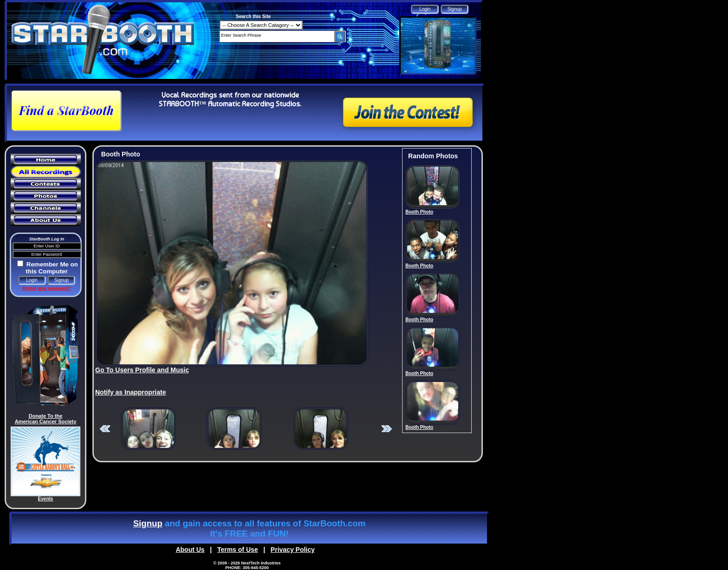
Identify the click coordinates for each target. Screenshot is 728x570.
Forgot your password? (46, 288)
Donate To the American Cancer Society (46, 419)
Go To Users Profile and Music (142, 370)
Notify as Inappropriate (130, 392)
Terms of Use (238, 550)
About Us (190, 550)
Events (46, 499)
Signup (148, 523)
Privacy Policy (293, 550)
